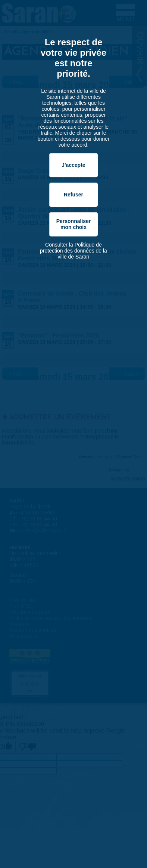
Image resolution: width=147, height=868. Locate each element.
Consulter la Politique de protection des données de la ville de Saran (73, 251)
